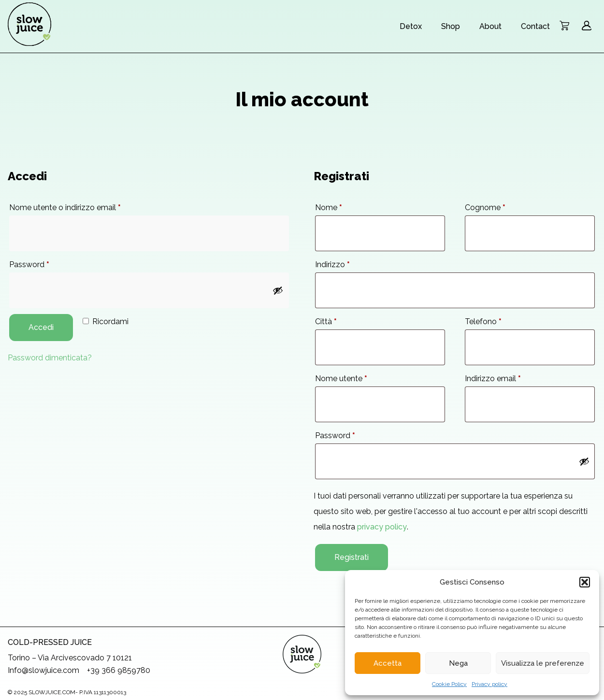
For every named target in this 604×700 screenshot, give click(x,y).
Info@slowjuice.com (43, 670)
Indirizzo (332, 264)
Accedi (41, 327)
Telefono (483, 321)
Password (29, 264)
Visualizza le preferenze (543, 663)
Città (326, 321)
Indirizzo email (493, 379)
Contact (535, 26)
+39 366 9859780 (119, 670)
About (490, 26)
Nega (458, 663)
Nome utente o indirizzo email (65, 207)
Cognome (485, 207)
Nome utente (341, 379)
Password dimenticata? (50, 358)
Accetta (388, 663)
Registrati (352, 557)
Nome (329, 207)
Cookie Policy (449, 684)
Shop (451, 26)
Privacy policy (489, 684)
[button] (585, 582)
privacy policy (382, 527)
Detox (411, 26)
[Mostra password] (278, 290)
